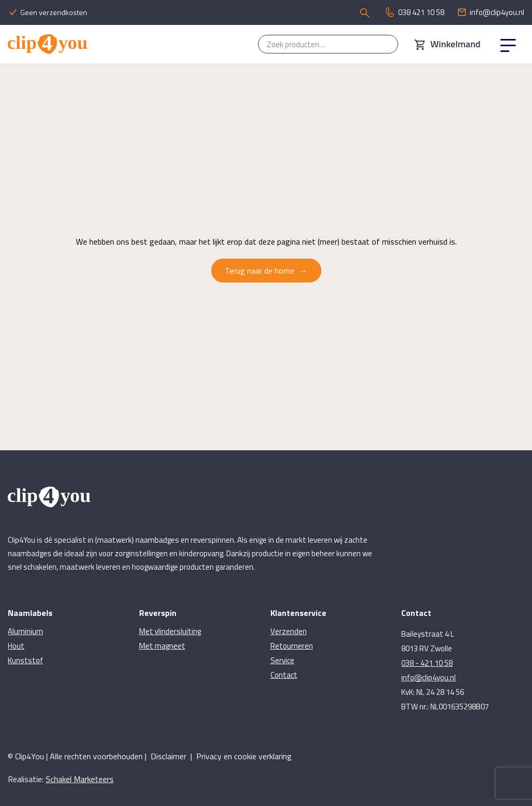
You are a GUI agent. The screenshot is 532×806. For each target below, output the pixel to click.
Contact (284, 675)
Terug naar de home (260, 271)
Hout (16, 646)
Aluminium (25, 631)
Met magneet (162, 646)
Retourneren (292, 646)
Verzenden (289, 631)
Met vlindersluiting (170, 631)
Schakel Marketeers (80, 779)
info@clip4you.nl (428, 677)
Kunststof (25, 660)
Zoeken (385, 44)
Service (282, 660)
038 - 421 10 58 (427, 663)
